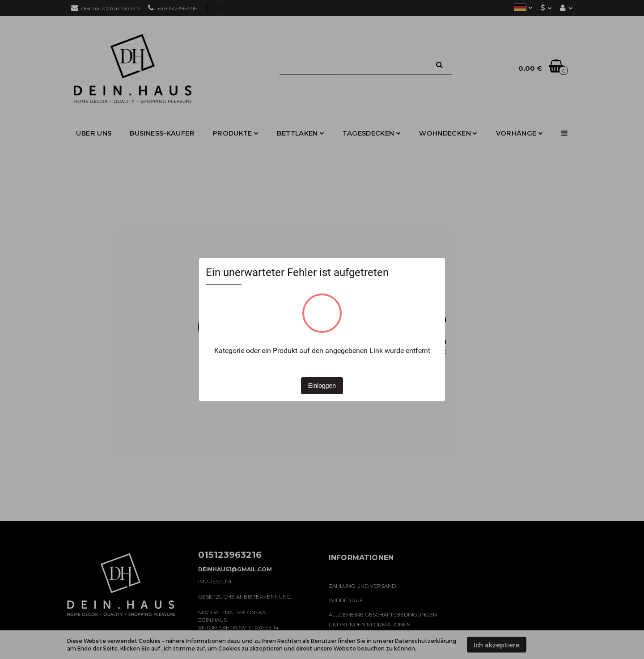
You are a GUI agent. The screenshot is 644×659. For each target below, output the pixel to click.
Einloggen (322, 386)
